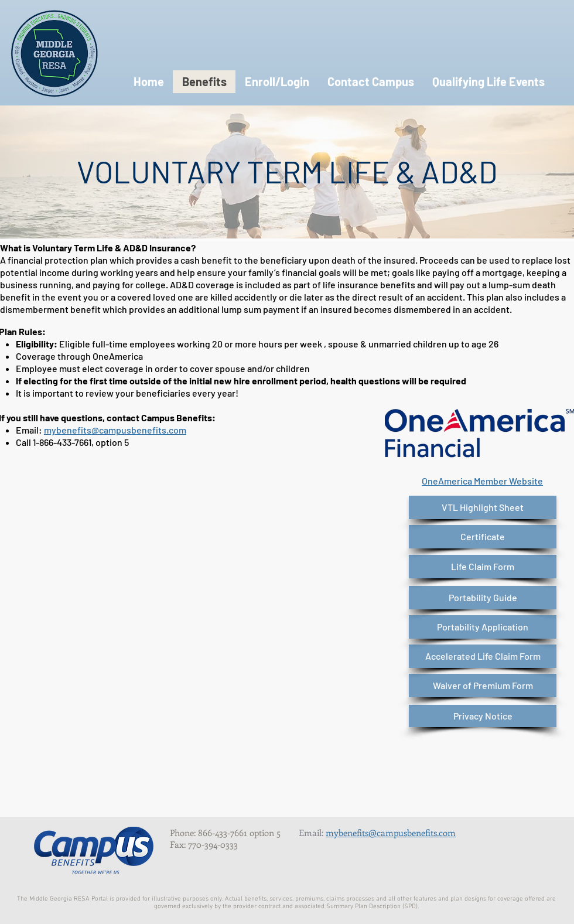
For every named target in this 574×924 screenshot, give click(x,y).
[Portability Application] (483, 627)
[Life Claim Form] (483, 567)
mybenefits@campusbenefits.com (115, 430)
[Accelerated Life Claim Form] (483, 656)
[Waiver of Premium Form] (483, 686)
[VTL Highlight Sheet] (483, 507)
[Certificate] (483, 537)
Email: (312, 833)
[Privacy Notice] (483, 716)
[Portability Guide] (483, 598)
